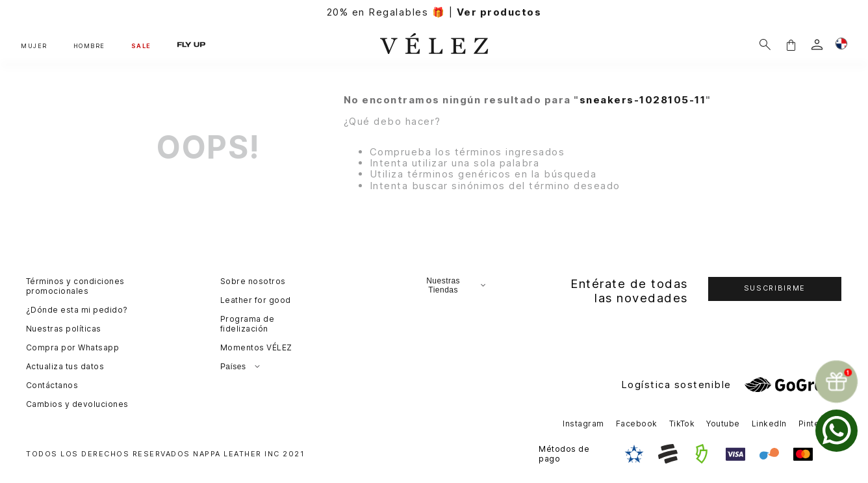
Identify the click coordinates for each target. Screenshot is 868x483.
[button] (791, 45)
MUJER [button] (34, 46)
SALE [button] (141, 46)
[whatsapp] (836, 431)
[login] (817, 45)
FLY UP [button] (191, 45)
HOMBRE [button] (89, 46)
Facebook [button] (637, 424)
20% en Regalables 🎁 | (434, 12)
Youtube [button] (723, 424)
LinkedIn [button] (769, 424)
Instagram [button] (583, 424)
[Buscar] (765, 45)
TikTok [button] (682, 424)
